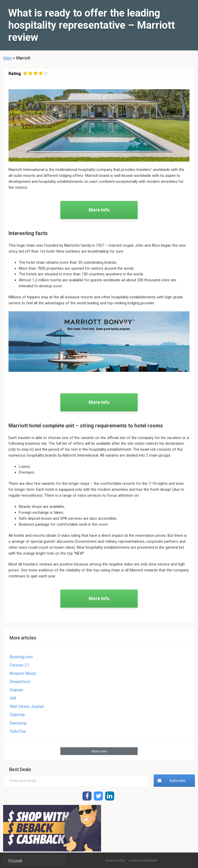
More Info (99, 210)
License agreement (143, 860)
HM (13, 698)
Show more (99, 751)
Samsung (18, 723)
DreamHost (20, 682)
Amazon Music (23, 673)
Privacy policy (115, 860)
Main (7, 58)
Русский (15, 861)
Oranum (16, 690)
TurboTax (18, 731)
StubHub (17, 715)
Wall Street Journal (27, 707)
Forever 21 (19, 665)
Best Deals (20, 769)
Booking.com (21, 657)
